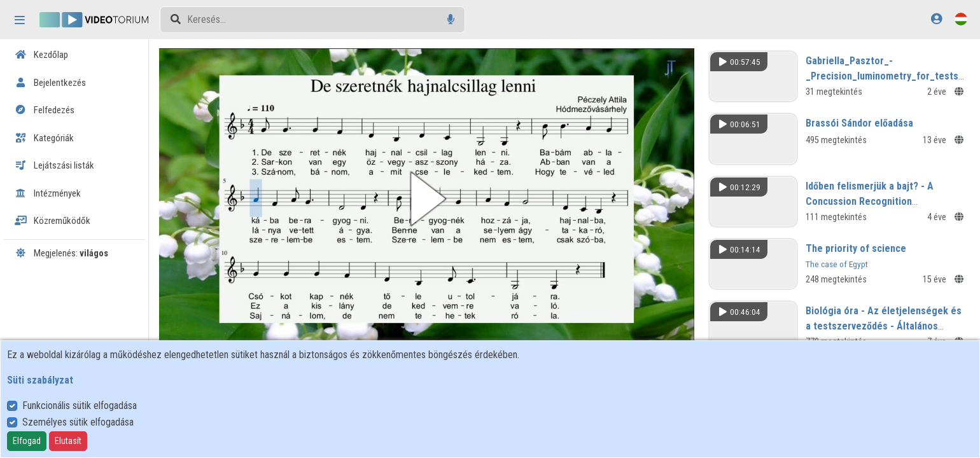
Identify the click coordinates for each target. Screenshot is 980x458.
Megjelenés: (61, 253)
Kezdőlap (41, 55)
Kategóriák (44, 138)
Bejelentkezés (50, 83)
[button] (429, 198)
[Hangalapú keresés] (451, 19)
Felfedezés (45, 110)
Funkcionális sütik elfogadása (80, 406)
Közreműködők (52, 221)
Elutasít (68, 441)
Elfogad (27, 441)
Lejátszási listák (54, 165)
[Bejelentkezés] (936, 19)
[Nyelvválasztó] (961, 19)
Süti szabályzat (40, 380)
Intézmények (48, 193)
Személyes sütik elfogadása (78, 422)
